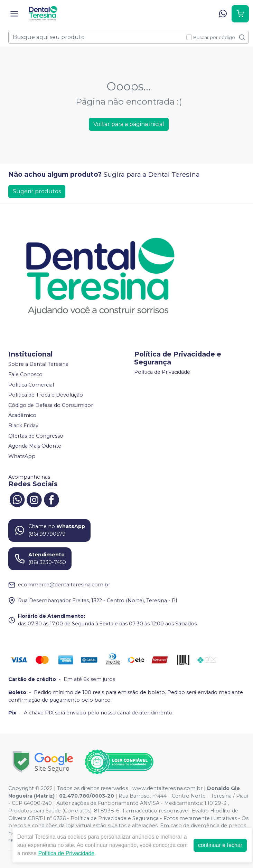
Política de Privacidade (162, 372)
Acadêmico (22, 416)
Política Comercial (31, 385)
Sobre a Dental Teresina (38, 364)
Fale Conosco (25, 374)
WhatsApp (22, 456)
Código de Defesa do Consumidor (51, 405)
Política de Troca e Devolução (46, 395)
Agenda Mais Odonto (35, 446)
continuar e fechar (220, 845)
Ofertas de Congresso (36, 436)
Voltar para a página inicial (129, 124)
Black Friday (23, 426)
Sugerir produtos (37, 191)
